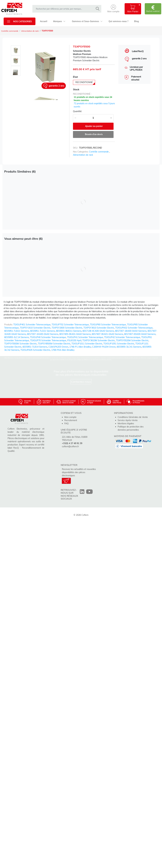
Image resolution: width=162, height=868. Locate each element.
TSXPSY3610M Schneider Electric (99, 340)
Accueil (44, 21)
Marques (59, 21)
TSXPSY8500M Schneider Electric (54, 344)
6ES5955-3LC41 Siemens (129, 347)
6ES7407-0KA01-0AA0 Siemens (107, 334)
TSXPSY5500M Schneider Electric (21, 344)
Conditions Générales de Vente (133, 417)
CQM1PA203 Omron (58, 347)
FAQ (66, 423)
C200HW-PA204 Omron (104, 347)
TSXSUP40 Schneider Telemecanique (48, 337)
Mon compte (70, 417)
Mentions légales (126, 423)
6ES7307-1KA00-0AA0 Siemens (43, 334)
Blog (136, 21)
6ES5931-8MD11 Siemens (69, 331)
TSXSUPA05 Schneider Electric (35, 350)
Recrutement (71, 420)
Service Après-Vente (128, 420)
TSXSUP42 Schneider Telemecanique (122, 337)
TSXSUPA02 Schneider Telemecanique (134, 328)
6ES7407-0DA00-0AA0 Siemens (140, 334)
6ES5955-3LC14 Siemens (17, 337)
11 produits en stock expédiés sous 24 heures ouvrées (93, 99)
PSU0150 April (74, 340)
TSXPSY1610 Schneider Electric (35, 328)
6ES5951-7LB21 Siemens (17, 331)
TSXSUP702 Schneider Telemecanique (70, 325)
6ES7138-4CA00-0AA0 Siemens (98, 331)
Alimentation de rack (30, 31)
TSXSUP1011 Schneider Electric (87, 344)
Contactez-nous (81, 382)
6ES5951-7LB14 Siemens (35, 347)
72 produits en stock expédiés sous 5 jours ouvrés (94, 105)
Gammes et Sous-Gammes (87, 21)
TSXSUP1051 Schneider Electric (119, 344)
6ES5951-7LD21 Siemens (43, 331)
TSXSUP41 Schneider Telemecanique (85, 337)
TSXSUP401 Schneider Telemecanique (32, 325)
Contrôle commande (10, 31)
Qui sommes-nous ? (118, 21)
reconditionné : (82, 94)
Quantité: (77, 111)
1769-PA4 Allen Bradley (63, 350)
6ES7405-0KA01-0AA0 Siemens (75, 334)
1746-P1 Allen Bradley (80, 347)
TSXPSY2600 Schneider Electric (67, 328)
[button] (113, 9)
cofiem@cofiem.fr (70, 446)
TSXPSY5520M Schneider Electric (132, 340)
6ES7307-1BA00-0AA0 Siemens (131, 331)
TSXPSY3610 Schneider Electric (99, 328)
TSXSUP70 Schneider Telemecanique (48, 340)
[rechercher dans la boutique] (64, 9)
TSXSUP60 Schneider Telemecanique (108, 325)
